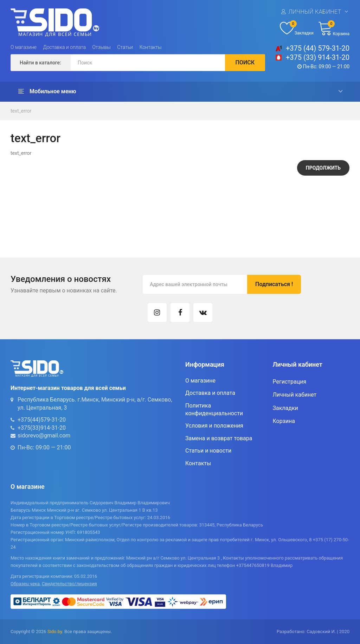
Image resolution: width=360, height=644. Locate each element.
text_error (21, 111)
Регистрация (290, 382)
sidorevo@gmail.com (44, 435)
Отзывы (102, 47)
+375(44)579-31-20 (42, 420)
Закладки (285, 408)
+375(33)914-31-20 (42, 428)
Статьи (125, 47)
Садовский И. (321, 632)
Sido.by (55, 632)
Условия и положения (214, 426)
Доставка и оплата (65, 47)
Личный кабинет (315, 12)
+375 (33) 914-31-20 (318, 57)
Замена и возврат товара (219, 438)
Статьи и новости (208, 451)
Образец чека (25, 584)
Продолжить (323, 168)
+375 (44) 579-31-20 (318, 48)
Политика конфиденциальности (214, 409)
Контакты (151, 47)
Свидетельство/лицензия (69, 584)
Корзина (284, 421)
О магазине (24, 47)
